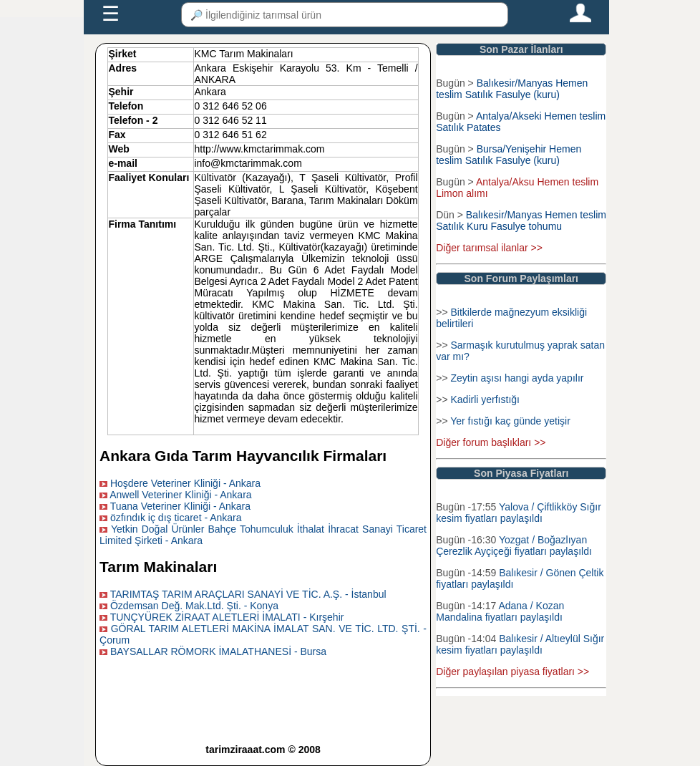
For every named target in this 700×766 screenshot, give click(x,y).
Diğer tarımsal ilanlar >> (489, 248)
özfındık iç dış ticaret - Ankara (176, 518)
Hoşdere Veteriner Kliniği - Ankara (185, 483)
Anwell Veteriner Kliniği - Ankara (180, 495)
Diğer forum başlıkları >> (491, 442)
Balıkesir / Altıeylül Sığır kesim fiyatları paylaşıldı (520, 644)
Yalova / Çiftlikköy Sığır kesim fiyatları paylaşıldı (519, 513)
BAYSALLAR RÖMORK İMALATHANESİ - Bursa (218, 651)
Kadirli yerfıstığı (485, 399)
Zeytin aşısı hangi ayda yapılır (517, 378)
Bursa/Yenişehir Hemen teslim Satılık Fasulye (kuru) (509, 155)
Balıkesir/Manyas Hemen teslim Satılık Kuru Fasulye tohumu (521, 220)
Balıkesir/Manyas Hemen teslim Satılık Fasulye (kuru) (512, 89)
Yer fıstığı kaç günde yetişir (510, 421)
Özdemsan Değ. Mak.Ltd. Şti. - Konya (194, 606)
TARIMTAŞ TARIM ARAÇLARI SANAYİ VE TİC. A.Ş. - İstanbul (248, 594)
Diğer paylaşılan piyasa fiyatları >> (512, 672)
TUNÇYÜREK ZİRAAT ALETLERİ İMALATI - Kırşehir (227, 617)
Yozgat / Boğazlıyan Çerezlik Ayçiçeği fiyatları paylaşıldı (514, 546)
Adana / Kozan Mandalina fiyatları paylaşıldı (500, 611)
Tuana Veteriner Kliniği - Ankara (180, 506)
